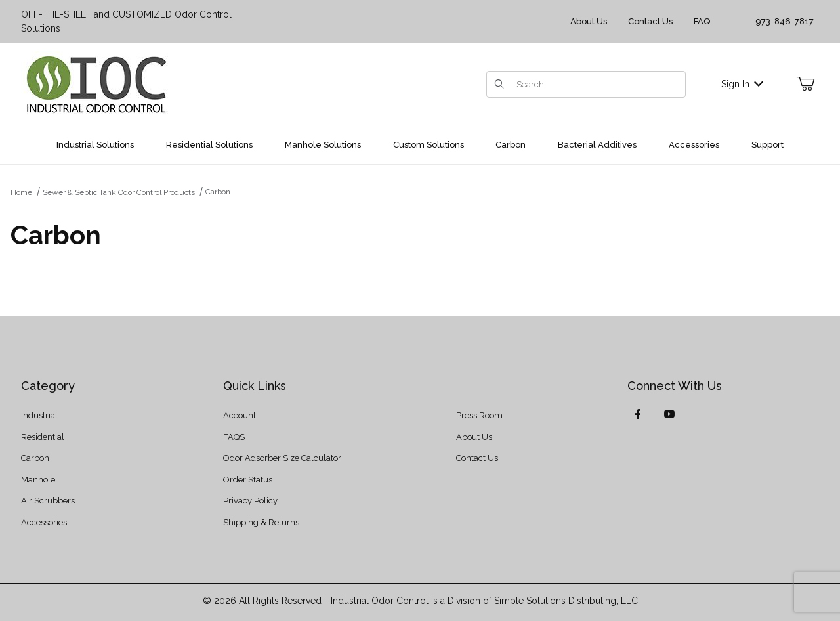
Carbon (218, 192)
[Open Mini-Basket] (805, 84)
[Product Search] (597, 84)
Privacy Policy (250, 501)
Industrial (39, 415)
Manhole (38, 480)
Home (21, 192)
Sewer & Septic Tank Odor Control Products (119, 192)
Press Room (479, 415)
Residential (43, 437)
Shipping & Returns (261, 522)
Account (240, 415)
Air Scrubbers (48, 501)
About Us (589, 21)
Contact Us (650, 21)
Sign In (742, 84)
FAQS (234, 437)
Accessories (44, 522)
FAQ (702, 21)
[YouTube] (669, 414)
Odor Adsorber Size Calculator (282, 458)
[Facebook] (638, 414)
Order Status (248, 480)
